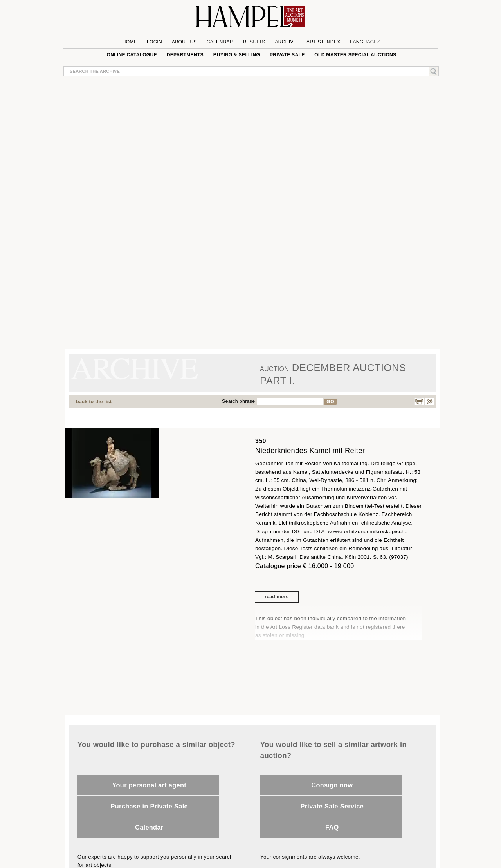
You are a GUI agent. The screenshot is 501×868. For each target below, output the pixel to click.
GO (330, 402)
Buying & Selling (237, 55)
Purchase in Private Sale (149, 806)
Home (130, 42)
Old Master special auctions (355, 55)
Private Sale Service (332, 806)
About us (184, 42)
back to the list (94, 402)
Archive (286, 42)
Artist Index (323, 42)
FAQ (332, 827)
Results (254, 42)
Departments (185, 55)
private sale (287, 55)
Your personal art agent (149, 785)
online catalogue (132, 55)
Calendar (220, 42)
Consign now (332, 785)
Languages (365, 42)
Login (154, 42)
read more (277, 597)
